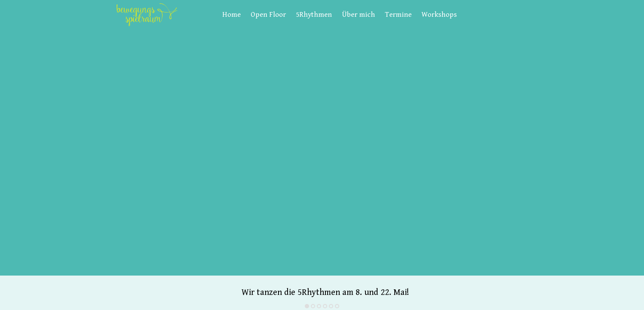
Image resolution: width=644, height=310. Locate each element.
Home (231, 15)
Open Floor (268, 15)
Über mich (358, 15)
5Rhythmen (314, 15)
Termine (398, 15)
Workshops (439, 15)
